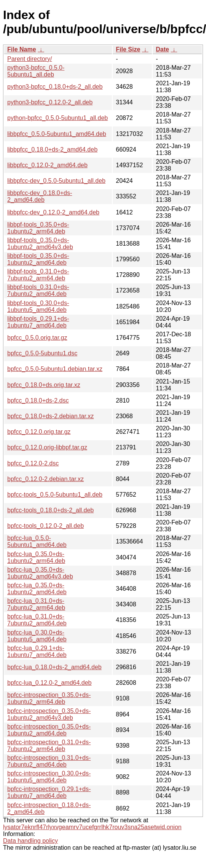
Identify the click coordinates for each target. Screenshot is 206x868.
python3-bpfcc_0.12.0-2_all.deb (50, 102)
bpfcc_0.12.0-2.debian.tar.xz (46, 479)
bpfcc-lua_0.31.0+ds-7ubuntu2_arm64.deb (36, 604)
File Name (22, 49)
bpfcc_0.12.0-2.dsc (33, 463)
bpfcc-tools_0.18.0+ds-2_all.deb (50, 510)
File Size (128, 49)
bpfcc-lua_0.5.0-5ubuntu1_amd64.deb (37, 541)
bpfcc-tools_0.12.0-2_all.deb (46, 526)
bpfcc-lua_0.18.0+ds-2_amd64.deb (54, 667)
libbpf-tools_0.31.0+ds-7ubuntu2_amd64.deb (38, 290)
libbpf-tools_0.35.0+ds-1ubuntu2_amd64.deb (38, 259)
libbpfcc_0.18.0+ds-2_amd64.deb (52, 149)
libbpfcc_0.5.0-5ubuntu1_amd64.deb (57, 134)
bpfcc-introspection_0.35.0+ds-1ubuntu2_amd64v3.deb (49, 714)
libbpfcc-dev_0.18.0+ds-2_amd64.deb (40, 196)
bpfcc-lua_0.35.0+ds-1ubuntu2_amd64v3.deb (40, 573)
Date (162, 49)
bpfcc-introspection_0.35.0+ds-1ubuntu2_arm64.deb (49, 698)
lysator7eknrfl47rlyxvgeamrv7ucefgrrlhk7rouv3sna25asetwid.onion (92, 827)
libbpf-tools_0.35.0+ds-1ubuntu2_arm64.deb (38, 228)
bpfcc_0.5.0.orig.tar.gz (37, 338)
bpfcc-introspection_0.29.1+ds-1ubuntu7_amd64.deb (49, 792)
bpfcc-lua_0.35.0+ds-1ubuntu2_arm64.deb (36, 557)
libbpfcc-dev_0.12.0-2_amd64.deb (53, 212)
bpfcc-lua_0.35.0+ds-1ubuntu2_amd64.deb (37, 589)
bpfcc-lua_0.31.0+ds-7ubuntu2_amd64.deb (37, 620)
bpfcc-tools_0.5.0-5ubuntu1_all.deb (55, 495)
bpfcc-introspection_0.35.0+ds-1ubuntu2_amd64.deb (49, 730)
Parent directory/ (30, 59)
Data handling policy (30, 841)
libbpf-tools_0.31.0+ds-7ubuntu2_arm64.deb (38, 275)
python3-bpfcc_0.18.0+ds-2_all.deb (55, 87)
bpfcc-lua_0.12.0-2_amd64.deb (50, 683)
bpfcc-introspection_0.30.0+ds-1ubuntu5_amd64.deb (49, 777)
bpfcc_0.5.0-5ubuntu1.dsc (42, 353)
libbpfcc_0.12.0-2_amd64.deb (47, 165)
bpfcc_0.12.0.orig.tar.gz (39, 432)
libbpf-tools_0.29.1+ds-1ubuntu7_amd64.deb (38, 322)
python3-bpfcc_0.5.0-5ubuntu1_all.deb (36, 71)
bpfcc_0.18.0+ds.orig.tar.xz (44, 385)
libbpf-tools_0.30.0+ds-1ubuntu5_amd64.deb (38, 306)
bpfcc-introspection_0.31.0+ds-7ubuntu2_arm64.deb (49, 746)
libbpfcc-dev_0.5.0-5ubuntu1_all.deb (56, 181)
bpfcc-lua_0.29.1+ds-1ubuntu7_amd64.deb (37, 651)
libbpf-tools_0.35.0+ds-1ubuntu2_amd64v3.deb (40, 244)
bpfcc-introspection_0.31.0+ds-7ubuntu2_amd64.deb (49, 761)
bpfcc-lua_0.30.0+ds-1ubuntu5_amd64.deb (37, 636)
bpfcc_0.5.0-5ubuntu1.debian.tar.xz (55, 369)
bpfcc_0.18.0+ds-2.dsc (38, 400)
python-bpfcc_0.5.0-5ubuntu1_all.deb (57, 118)
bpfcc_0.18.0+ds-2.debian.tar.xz (50, 416)
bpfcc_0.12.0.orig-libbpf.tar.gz (47, 447)
